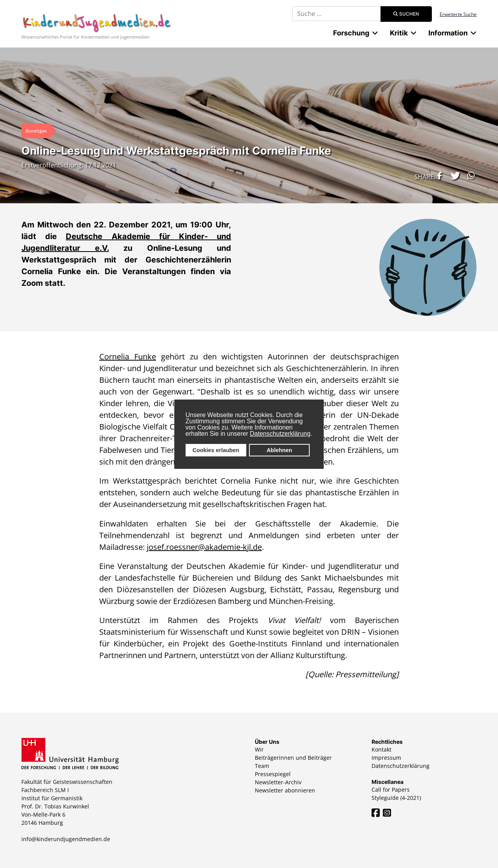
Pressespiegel (273, 774)
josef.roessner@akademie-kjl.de (204, 547)
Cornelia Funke (128, 357)
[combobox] (337, 14)
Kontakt (381, 749)
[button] (438, 176)
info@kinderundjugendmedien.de (66, 839)
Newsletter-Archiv (278, 782)
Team (262, 766)
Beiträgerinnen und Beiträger (293, 758)
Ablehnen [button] (279, 450)
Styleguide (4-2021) (396, 798)
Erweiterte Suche (458, 14)
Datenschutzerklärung (280, 434)
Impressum (386, 758)
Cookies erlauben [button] (216, 450)
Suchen (406, 14)
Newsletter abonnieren (285, 790)
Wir (259, 749)
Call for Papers (391, 790)
